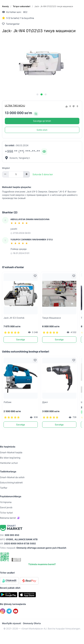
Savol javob (6, 507)
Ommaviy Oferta (32, 623)
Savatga (21, 339)
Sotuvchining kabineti (11, 483)
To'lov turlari (6, 513)
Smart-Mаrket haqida (11, 452)
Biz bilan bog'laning (10, 458)
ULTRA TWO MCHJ (15, 106)
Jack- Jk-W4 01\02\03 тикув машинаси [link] (54, 6)
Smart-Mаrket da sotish (12, 477)
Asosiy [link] (5, 6)
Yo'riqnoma (6, 502)
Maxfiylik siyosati (12, 623)
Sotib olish (42, 130)
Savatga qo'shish (42, 121)
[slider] (20, 223)
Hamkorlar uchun (9, 463)
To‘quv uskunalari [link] (22, 6)
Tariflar (4, 488)
